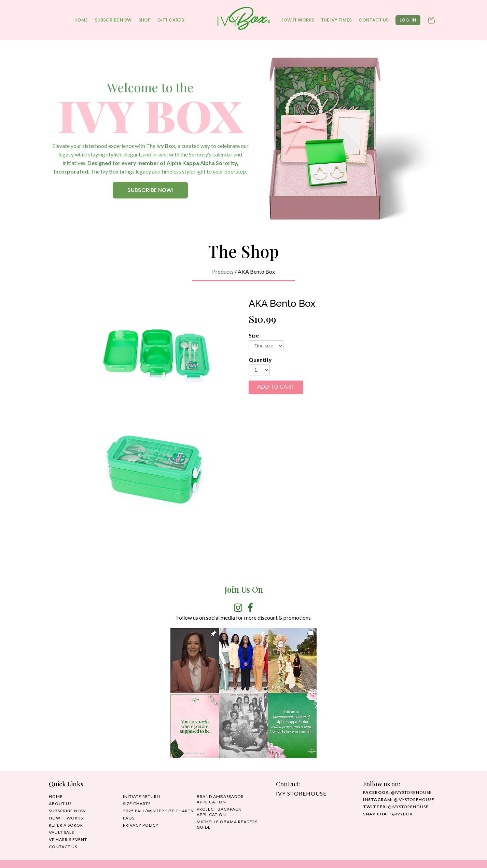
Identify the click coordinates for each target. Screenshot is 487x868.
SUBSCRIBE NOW (113, 20)
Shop (144, 20)
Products (223, 271)
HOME (81, 20)
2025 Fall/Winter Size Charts (158, 811)
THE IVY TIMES (336, 20)
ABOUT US (60, 804)
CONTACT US (374, 20)
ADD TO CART (276, 387)
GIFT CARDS (171, 20)
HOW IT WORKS (297, 20)
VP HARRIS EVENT (68, 839)
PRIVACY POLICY (141, 825)
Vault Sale (62, 832)
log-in (408, 20)
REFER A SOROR (66, 825)
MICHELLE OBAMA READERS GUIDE (227, 824)
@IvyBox (388, 814)
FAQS (129, 818)
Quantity (260, 360)
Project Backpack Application (219, 812)
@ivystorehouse (397, 792)
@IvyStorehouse (399, 800)
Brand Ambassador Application (220, 799)
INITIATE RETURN (142, 796)
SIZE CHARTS (137, 804)
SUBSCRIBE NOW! (150, 190)
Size (254, 335)
